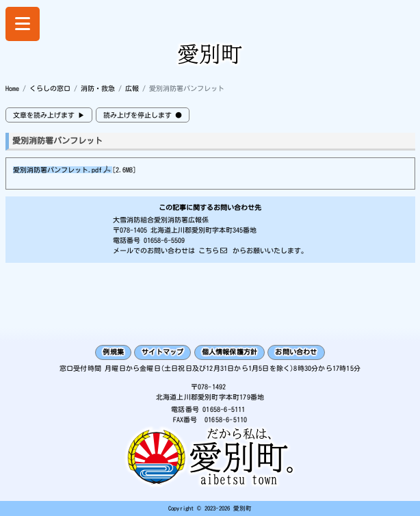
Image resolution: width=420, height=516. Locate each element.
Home (12, 88)
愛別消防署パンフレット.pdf (57, 170)
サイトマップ (162, 352)
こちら (209, 250)
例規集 (113, 352)
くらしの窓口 (50, 88)
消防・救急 (98, 88)
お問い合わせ (296, 352)
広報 (132, 88)
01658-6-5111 (224, 409)
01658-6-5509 (164, 240)
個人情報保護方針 (230, 352)
